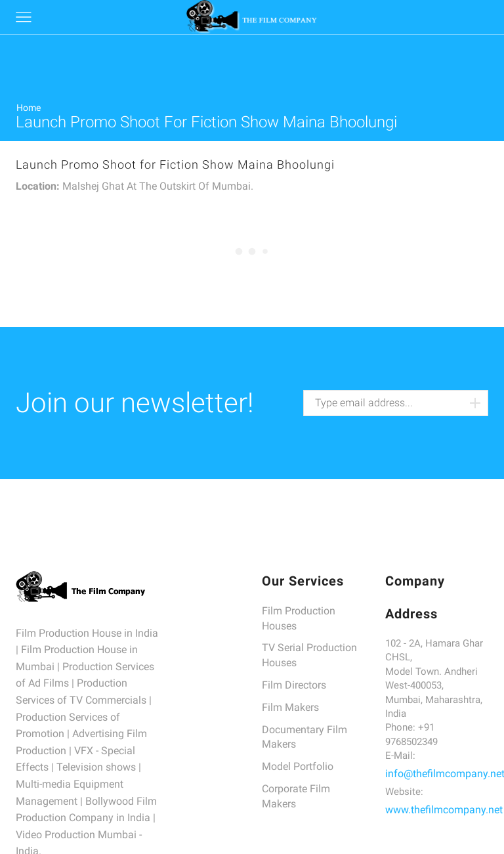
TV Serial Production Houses (309, 655)
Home (29, 108)
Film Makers (290, 707)
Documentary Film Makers (304, 737)
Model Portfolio (298, 766)
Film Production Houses (299, 618)
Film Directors (294, 685)
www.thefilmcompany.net (444, 810)
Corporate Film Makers (296, 796)
